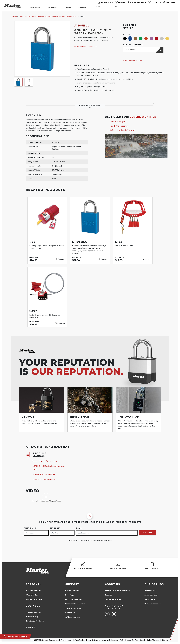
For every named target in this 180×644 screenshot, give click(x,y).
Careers (109, 595)
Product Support (73, 590)
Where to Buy (32, 595)
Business (33, 606)
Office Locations (73, 617)
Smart (31, 627)
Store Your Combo (74, 608)
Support (72, 584)
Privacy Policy (66, 640)
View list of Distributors (133, 60)
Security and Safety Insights (118, 590)
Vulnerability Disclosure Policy (113, 640)
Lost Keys (70, 595)
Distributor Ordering (35, 621)
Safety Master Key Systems (45, 461)
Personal (33, 584)
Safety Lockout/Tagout (122, 130)
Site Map (165, 640)
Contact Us (70, 613)
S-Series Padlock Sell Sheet (44, 474)
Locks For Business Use (28, 17)
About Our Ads (132, 640)
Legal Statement (94, 640)
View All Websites (153, 604)
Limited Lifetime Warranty (44, 480)
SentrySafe (150, 599)
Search (97, 7)
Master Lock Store (34, 599)
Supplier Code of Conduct (150, 640)
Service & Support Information (86, 46)
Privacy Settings (79, 640)
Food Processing (119, 126)
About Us (112, 584)
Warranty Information (75, 604)
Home (15, 17)
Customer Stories (113, 599)
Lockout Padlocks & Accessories (64, 17)
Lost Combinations (74, 599)
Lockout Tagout (44, 17)
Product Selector (33, 590)
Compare (61, 259)
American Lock (151, 595)
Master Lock (150, 590)
